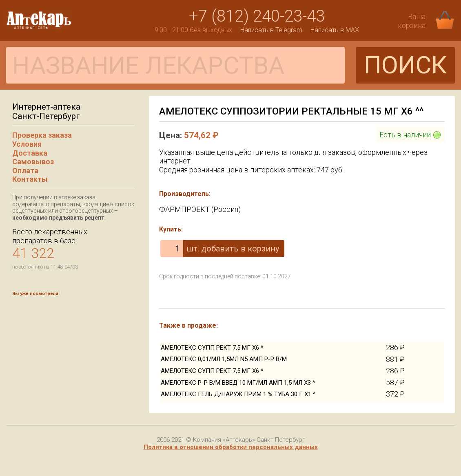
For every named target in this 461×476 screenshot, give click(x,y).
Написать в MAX (335, 30)
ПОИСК (405, 65)
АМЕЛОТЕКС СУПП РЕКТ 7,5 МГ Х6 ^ (212, 348)
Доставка (30, 153)
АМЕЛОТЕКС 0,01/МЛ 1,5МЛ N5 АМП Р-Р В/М (224, 359)
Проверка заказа (42, 135)
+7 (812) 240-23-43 (257, 16)
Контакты (30, 179)
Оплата (25, 171)
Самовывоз (33, 162)
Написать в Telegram (271, 30)
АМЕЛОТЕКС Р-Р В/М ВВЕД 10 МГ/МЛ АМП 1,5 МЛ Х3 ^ (238, 383)
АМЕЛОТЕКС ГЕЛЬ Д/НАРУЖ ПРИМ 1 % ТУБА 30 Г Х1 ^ (238, 394)
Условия (27, 144)
